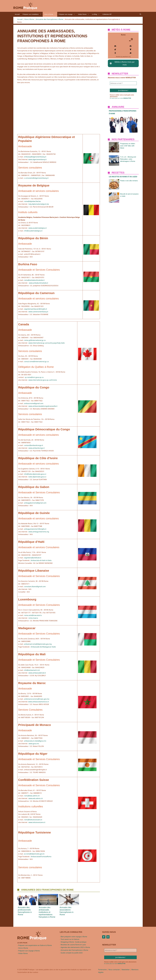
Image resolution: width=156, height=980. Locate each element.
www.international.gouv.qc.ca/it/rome (43, 380)
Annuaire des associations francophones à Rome (66, 911)
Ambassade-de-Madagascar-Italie (43, 647)
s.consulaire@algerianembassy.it (36, 178)
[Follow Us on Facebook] (104, 937)
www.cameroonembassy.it (38, 312)
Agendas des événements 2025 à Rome (75, 947)
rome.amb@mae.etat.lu (33, 615)
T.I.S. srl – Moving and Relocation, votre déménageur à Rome (128, 159)
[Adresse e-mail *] (123, 83)
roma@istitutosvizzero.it (33, 820)
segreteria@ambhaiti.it (33, 558)
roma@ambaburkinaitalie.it (34, 280)
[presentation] (27, 900)
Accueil (17, 14)
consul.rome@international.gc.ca (36, 362)
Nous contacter (114, 970)
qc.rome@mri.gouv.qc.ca (34, 377)
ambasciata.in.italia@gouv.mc (35, 741)
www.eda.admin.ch (36, 798)
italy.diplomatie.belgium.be (39, 204)
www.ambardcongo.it (36, 448)
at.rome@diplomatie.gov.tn (34, 854)
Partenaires (102, 970)
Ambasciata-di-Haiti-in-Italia (41, 560)
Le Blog (97, 14)
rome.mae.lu (33, 618)
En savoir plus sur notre (120, 98)
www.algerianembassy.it (37, 159)
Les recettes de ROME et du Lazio (123, 177)
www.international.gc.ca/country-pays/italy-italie (47, 343)
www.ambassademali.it (37, 673)
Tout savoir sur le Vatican (70, 939)
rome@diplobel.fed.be (32, 201)
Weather (118, 57)
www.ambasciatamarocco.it (39, 702)
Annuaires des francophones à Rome (49, 19)
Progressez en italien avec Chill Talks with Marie (128, 146)
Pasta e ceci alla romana (129, 181)
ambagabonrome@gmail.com (35, 503)
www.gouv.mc (34, 744)
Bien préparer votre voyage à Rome (74, 937)
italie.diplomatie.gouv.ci (37, 477)
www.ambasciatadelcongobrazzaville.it (43, 406)
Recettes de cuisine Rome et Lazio (73, 945)
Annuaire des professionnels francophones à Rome (25, 911)
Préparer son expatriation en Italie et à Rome (35, 945)
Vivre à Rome (51, 14)
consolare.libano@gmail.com (35, 587)
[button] (140, 14)
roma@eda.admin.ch (32, 796)
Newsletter (126, 970)
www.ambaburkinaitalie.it (39, 283)
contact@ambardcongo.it (34, 445)
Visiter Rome (84, 14)
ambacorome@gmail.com (34, 403)
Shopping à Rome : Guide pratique (74, 942)
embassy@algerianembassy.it (35, 157)
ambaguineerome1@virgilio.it (35, 529)
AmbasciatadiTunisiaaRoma (41, 857)
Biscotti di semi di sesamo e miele (129, 195)
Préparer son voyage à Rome (29, 951)
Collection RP (107, 14)
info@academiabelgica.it (33, 231)
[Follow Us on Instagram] (108, 937)
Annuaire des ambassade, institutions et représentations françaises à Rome (47, 912)
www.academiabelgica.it (38, 228)
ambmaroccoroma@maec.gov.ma (37, 699)
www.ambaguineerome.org (39, 532)
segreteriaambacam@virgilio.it (36, 309)
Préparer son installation (33, 14)
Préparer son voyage (68, 14)
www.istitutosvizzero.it (37, 822)
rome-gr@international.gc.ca (35, 340)
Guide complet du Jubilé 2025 (72, 953)
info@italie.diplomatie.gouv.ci (35, 474)
